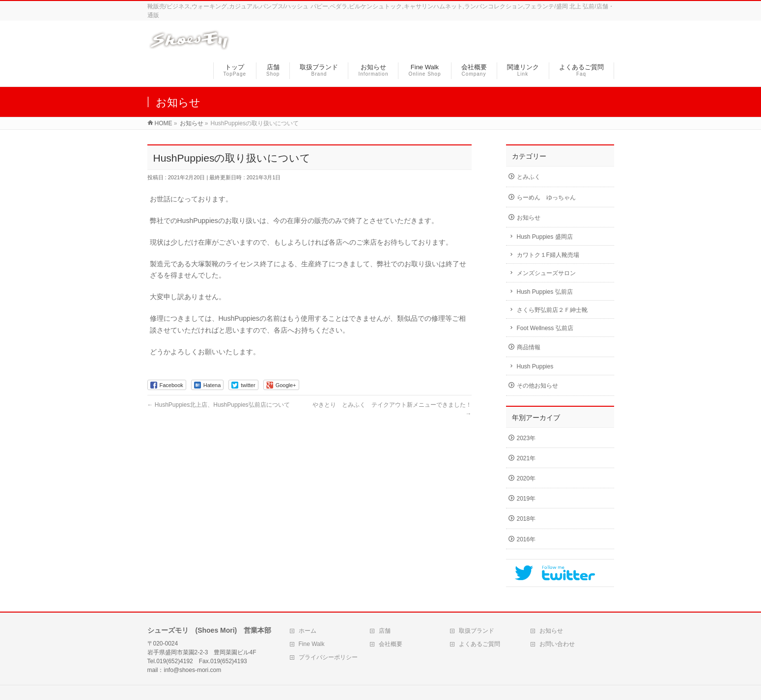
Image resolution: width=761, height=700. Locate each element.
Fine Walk (312, 644)
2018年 (526, 519)
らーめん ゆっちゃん (546, 197)
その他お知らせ (537, 386)
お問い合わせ (557, 644)
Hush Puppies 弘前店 (545, 292)
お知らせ (529, 218)
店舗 (385, 631)
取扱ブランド (477, 631)
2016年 (526, 539)
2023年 (526, 438)
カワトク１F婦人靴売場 (548, 255)
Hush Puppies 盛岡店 (545, 237)
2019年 (526, 499)
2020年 (526, 478)
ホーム (308, 631)
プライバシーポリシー (328, 657)
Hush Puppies (535, 366)
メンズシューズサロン (546, 273)
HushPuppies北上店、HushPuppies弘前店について (219, 405)
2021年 (526, 458)
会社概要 (391, 644)
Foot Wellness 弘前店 (545, 328)
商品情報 (529, 347)
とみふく (529, 177)
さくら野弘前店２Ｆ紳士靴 (552, 310)
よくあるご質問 (479, 644)
